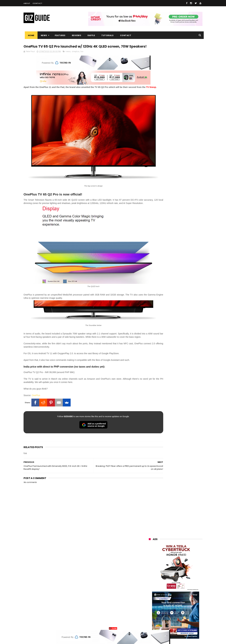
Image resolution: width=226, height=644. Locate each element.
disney (150, 618)
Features (59, 35)
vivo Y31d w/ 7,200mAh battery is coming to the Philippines (183, 367)
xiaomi (168, 560)
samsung (172, 554)
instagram (152, 612)
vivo (185, 560)
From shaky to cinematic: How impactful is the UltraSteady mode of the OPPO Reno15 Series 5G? (184, 292)
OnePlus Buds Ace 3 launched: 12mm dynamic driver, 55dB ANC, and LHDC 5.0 (184, 276)
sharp (184, 589)
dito (164, 583)
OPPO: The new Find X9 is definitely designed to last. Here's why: (172, 163)
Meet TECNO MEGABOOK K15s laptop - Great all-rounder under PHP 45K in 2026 (182, 383)
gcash (180, 583)
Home (30, 35)
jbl (166, 607)
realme (150, 566)
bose (181, 624)
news (68, 58)
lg (182, 572)
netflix (150, 595)
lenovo (150, 578)
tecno (168, 578)
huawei (150, 554)
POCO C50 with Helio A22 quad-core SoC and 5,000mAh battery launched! (184, 307)
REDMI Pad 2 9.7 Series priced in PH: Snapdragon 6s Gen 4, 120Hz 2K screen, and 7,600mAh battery (184, 399)
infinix (167, 572)
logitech (151, 607)
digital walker (153, 601)
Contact (38, 3)
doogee (174, 601)
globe (150, 572)
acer (149, 583)
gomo (186, 612)
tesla (149, 624)
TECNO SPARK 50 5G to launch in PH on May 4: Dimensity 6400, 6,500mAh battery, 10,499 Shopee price (184, 354)
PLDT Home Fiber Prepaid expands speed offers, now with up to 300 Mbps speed (184, 338)
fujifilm (166, 589)
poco (149, 589)
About (27, 3)
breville (165, 624)
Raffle (90, 35)
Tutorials (106, 35)
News (43, 35)
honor (168, 566)
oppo (149, 560)
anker (170, 612)
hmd (166, 618)
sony (185, 578)
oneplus (76, 58)
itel (182, 595)
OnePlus (36, 393)
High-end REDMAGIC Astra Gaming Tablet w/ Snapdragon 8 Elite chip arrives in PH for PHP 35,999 (183, 323)
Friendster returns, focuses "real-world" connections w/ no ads (183, 262)
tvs (82, 58)
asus (185, 566)
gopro (182, 618)
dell (180, 607)
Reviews (75, 35)
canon (166, 595)
